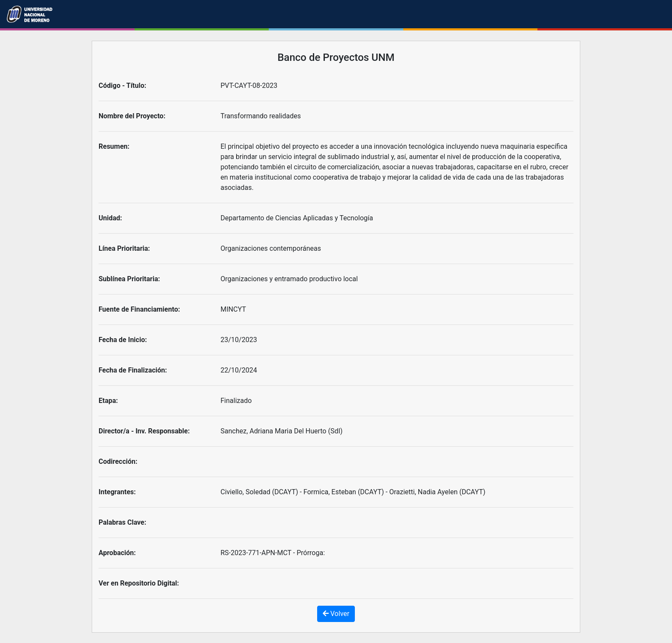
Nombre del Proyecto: (132, 116)
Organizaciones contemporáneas (271, 248)
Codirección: (118, 461)
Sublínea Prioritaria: (129, 279)
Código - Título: (122, 86)
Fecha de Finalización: (133, 370)
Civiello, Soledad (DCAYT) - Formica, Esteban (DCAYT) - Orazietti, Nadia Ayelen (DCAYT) (353, 492)
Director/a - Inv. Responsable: (144, 431)
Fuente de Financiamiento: (139, 309)
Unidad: (110, 218)
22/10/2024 (239, 370)
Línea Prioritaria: (124, 248)
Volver (336, 614)
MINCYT (233, 309)
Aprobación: (117, 553)
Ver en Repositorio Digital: (139, 583)
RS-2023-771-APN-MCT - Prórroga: (273, 553)
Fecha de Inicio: (123, 340)
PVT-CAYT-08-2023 (249, 86)
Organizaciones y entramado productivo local (289, 279)
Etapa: (108, 401)
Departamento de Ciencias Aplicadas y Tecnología (297, 218)
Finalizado (236, 401)
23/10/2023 (239, 340)
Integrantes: (117, 492)
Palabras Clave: (122, 522)
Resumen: (114, 146)
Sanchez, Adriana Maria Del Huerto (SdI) (282, 431)
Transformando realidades (261, 116)
